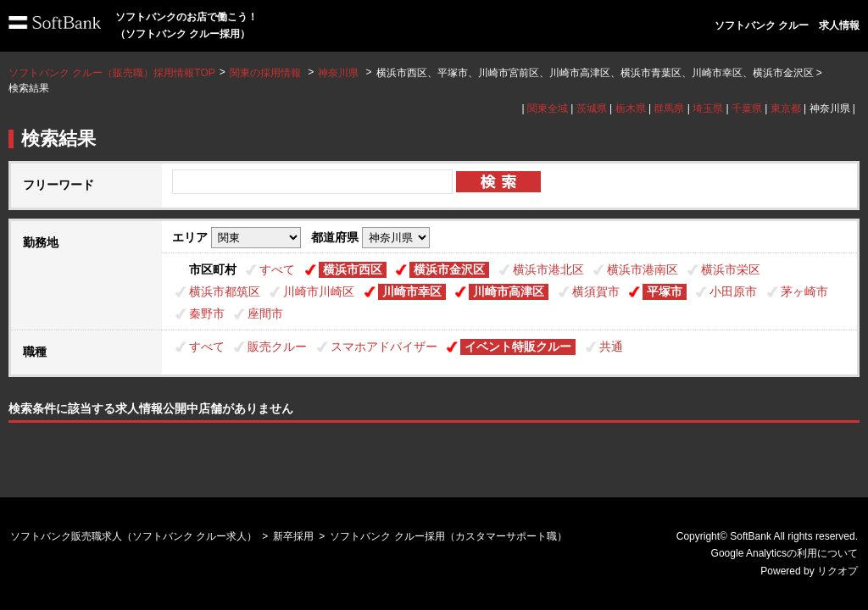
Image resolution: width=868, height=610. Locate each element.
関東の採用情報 (267, 73)
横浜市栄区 (731, 269)
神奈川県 (338, 73)
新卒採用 (293, 536)
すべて (277, 269)
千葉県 (747, 108)
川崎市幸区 (412, 291)
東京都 (786, 108)
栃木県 (631, 108)
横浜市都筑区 (225, 291)
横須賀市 (596, 291)
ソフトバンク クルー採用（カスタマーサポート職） (448, 536)
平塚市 (665, 291)
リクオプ (837, 571)
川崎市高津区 (509, 291)
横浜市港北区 (548, 269)
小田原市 (733, 291)
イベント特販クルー (518, 347)
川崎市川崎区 (319, 291)
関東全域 (548, 108)
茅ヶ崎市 (804, 291)
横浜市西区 (353, 269)
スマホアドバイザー (384, 347)
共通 (611, 347)
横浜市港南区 (643, 269)
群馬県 (669, 108)
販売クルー (277, 347)
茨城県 (592, 108)
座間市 (265, 313)
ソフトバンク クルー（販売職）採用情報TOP (112, 73)
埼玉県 (708, 108)
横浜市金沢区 (449, 269)
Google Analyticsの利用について (785, 553)
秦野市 (207, 313)
